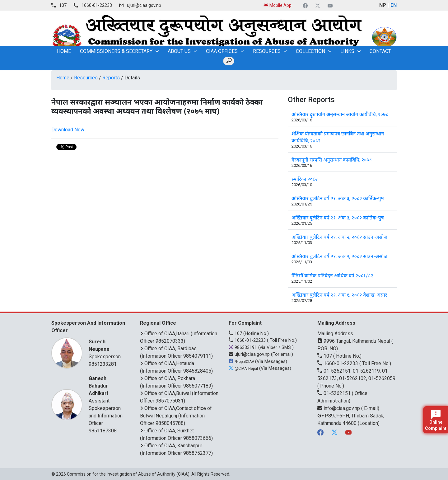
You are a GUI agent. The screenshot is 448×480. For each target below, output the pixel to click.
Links (347, 51)
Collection (310, 51)
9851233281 (103, 364)
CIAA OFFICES (222, 51)
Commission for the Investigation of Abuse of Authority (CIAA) (128, 474)
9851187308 (103, 431)
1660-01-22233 (97, 5)
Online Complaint (436, 420)
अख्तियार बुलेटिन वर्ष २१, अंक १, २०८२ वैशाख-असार (339, 295)
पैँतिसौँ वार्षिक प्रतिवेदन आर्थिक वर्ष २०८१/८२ (332, 276)
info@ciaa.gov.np (339, 408)
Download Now (68, 130)
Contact (380, 51)
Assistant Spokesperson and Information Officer (107, 400)
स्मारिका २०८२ (305, 179)
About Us (179, 51)
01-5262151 (335, 393)
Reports (111, 78)
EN (394, 5)
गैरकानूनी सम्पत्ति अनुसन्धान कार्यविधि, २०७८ (332, 160)
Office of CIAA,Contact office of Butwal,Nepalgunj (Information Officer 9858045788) (176, 416)
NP (383, 5)
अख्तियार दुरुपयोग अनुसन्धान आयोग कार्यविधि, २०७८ (340, 114)
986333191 (243, 347)
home (64, 51)
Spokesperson (107, 349)
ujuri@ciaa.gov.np (144, 5)
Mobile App (278, 5)
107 (63, 5)
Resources (267, 51)
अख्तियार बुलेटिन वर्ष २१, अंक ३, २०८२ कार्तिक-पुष (338, 198)
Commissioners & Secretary (116, 51)
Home (63, 78)
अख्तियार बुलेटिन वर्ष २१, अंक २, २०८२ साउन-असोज (339, 237)
